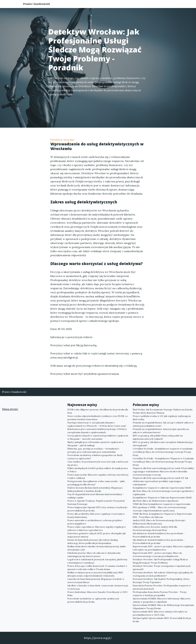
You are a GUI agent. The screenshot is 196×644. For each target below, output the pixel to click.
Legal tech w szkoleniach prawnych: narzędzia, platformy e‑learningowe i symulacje (97, 561)
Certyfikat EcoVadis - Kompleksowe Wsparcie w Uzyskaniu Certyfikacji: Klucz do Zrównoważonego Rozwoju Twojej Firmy (163, 462)
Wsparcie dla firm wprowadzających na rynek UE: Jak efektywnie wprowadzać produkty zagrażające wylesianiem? (160, 481)
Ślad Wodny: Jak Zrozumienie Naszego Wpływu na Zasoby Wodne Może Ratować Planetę (163, 411)
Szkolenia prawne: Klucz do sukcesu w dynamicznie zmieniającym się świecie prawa (94, 555)
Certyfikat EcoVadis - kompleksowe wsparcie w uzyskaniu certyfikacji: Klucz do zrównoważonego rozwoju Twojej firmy (163, 452)
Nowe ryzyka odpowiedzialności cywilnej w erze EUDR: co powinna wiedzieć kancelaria (98, 418)
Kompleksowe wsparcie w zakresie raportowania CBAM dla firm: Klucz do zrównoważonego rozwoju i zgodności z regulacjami (163, 491)
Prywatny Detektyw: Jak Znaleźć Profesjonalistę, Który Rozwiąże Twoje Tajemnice (161, 581)
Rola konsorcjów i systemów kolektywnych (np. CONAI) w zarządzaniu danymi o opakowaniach (97, 431)
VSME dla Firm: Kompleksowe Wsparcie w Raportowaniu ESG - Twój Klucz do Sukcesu (162, 515)
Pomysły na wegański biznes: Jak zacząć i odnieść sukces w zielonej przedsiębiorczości (163, 424)
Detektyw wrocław (62, 140)
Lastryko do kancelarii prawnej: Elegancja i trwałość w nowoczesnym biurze (96, 581)
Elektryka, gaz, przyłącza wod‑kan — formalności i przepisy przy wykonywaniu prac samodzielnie (93, 450)
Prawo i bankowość (39, 4)
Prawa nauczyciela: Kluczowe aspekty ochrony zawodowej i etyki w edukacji (98, 476)
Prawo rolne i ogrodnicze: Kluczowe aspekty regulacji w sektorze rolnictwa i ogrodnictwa (97, 528)
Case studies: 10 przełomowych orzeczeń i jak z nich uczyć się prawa (98, 463)
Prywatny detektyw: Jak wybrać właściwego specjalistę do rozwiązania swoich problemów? (163, 574)
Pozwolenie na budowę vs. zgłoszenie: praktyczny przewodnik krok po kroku (93, 600)
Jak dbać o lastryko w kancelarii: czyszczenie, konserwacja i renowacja (98, 587)
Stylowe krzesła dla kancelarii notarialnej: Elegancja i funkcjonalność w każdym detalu (95, 489)
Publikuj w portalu (130, 5)
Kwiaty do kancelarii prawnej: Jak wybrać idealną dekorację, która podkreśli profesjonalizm (93, 541)
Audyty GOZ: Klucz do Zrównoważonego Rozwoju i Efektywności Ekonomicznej (159, 522)
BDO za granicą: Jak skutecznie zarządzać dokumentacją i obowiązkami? (163, 444)
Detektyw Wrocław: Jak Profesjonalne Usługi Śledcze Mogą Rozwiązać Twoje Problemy (160, 561)
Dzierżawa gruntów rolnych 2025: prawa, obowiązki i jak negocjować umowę (97, 535)
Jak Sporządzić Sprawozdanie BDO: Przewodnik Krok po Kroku (162, 620)
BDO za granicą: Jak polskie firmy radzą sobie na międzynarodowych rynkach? (158, 437)
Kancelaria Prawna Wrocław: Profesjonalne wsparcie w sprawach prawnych (162, 587)
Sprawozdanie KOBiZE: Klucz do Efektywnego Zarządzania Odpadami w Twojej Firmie (163, 607)
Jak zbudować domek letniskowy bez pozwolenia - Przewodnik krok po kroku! (159, 541)
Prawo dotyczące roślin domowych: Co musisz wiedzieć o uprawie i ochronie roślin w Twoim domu (97, 568)
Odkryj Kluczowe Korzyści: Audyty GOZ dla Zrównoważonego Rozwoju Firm (155, 528)
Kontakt (166, 5)
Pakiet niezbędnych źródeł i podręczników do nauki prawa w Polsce (98, 470)
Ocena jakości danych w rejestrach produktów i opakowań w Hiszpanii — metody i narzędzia (98, 437)
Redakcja (151, 5)
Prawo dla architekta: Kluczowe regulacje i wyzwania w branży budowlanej (96, 515)
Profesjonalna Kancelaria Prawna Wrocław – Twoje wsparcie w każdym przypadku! (160, 594)
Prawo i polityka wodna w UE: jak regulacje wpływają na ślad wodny (162, 418)
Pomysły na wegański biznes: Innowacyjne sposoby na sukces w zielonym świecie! (161, 431)
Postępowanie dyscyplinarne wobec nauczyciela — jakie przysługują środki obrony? (96, 483)
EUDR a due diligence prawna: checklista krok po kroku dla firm (98, 411)
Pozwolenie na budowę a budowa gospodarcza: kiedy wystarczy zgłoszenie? (95, 457)
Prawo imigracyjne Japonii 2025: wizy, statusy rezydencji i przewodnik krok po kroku (97, 509)
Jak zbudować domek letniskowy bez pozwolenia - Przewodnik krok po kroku (159, 535)
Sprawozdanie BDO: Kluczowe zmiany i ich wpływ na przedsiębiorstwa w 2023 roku (160, 613)
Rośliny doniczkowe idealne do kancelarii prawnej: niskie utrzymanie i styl (97, 548)
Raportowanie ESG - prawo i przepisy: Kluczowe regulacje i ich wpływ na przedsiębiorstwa (163, 548)
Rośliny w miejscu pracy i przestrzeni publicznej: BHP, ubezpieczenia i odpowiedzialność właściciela (95, 574)
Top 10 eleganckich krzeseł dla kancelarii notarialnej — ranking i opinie (96, 496)
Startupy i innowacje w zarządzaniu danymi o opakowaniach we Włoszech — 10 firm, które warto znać (97, 424)
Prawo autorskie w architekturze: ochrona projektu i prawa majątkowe (95, 522)
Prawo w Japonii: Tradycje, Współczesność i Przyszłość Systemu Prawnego (96, 502)
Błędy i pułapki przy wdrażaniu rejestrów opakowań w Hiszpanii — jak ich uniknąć (95, 444)
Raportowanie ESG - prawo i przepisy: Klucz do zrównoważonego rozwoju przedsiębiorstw (157, 555)
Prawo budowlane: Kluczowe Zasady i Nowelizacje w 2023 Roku (97, 594)
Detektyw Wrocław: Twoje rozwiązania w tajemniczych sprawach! (162, 568)
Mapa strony (10, 409)
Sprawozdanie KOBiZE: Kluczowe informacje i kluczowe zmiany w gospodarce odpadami (162, 600)
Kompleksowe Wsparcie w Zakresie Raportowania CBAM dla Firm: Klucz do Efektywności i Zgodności (162, 499)
